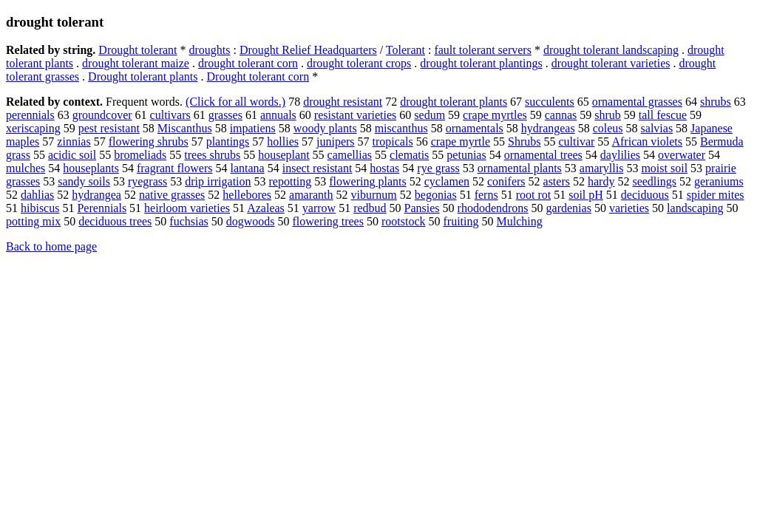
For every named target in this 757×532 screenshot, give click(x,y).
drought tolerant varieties (611, 63)
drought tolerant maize (136, 63)
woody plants (325, 128)
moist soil (664, 168)
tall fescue (663, 115)
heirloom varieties (187, 208)
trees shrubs (212, 155)
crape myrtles (495, 115)
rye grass (438, 168)
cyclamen (447, 181)
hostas (384, 168)
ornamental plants (520, 168)
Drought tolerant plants (143, 76)
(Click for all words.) (235, 102)
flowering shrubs (149, 141)
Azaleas (266, 208)
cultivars (170, 115)
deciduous (645, 195)
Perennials (102, 208)
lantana (248, 168)
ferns (486, 195)
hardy (601, 181)
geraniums (719, 181)
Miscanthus (185, 128)
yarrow (319, 208)
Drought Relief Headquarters (308, 50)
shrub (608, 115)
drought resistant (343, 102)
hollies (283, 141)
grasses (225, 115)
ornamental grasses (637, 102)
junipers (336, 141)
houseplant (284, 155)
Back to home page (51, 246)
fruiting (461, 221)
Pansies (422, 208)
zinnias (74, 141)
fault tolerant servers (483, 50)
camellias (350, 155)
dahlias (37, 195)
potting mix (33, 221)
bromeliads (140, 155)
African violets (647, 141)
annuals (278, 115)
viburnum (374, 195)
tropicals (393, 141)
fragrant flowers (175, 168)
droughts (210, 50)
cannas (561, 115)
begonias (436, 195)
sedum (430, 115)
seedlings (654, 181)
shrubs (716, 102)
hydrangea (96, 195)
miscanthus (401, 128)
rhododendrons (493, 208)
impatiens (253, 128)
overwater (682, 155)
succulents (550, 102)
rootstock (404, 221)
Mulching (519, 221)
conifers (506, 181)
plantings (228, 141)
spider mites (716, 195)
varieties (629, 208)
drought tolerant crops (359, 63)
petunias (466, 155)
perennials (30, 115)
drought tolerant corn (248, 63)
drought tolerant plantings (481, 63)
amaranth (311, 195)
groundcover (102, 115)
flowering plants (367, 181)
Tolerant (405, 50)
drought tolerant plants (454, 102)
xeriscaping (33, 128)
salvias (657, 128)
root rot (534, 195)
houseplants (91, 168)
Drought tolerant (138, 50)
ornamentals (475, 128)
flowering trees (328, 221)
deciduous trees (115, 221)
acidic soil (72, 155)
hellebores (247, 195)
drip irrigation (218, 181)
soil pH (586, 195)
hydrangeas (548, 128)
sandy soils (84, 181)
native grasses (172, 195)
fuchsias (189, 221)
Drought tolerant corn (258, 76)
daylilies (620, 155)
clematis (409, 155)
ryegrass (147, 181)
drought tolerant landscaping (611, 50)
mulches (26, 168)
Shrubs (524, 141)
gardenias (569, 208)
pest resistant (109, 128)
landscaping (695, 208)
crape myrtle (461, 141)
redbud (370, 208)
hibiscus (40, 208)
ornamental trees (543, 155)
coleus (608, 128)
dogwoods (251, 221)
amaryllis (602, 168)
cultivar (576, 141)
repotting (291, 181)
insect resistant (318, 168)
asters (557, 181)
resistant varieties (356, 115)
